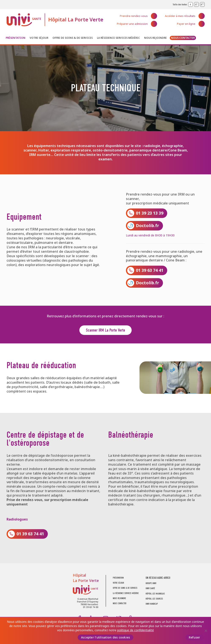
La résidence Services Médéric (118, 38)
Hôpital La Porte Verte (76, 20)
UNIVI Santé (24, 20)
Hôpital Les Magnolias (155, 594)
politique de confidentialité (136, 630)
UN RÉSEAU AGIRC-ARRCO (158, 578)
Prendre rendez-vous (134, 16)
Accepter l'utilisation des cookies (106, 637)
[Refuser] (206, 631)
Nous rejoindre (155, 38)
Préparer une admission (132, 24)
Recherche (202, 39)
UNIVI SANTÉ (150, 588)
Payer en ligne (186, 24)
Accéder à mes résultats (180, 16)
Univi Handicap (152, 604)
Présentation (16, 38)
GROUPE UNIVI (151, 583)
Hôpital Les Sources (154, 599)
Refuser (194, 637)
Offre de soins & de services (73, 38)
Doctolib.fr (148, 226)
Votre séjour (39, 38)
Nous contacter (183, 38)
